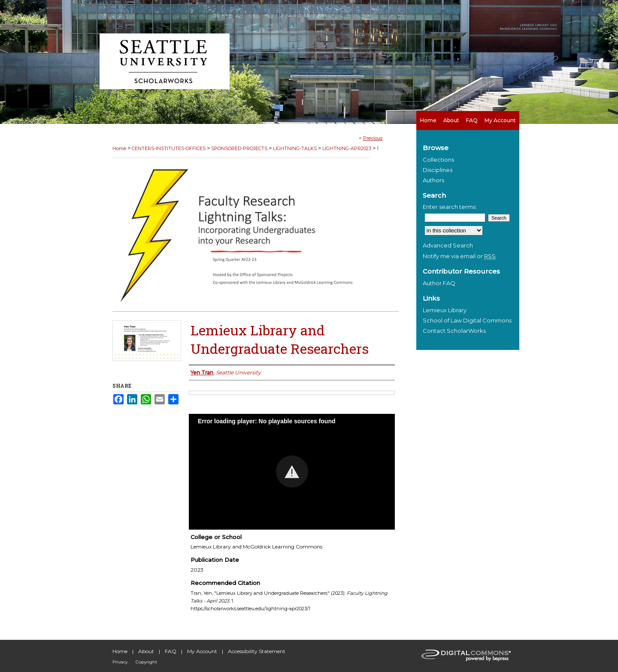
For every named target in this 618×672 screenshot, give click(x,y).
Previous (373, 138)
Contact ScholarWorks (454, 331)
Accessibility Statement (257, 651)
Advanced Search (448, 245)
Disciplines (438, 170)
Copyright (146, 662)
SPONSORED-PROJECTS (239, 148)
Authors (433, 180)
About (146, 651)
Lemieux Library (445, 310)
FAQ (171, 651)
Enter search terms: (450, 207)
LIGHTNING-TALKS (295, 148)
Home (119, 148)
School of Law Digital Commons (467, 320)
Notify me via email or (459, 256)
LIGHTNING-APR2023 (347, 148)
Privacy (120, 662)
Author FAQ (439, 283)
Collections (438, 160)
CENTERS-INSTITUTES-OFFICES (169, 148)
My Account (202, 651)
